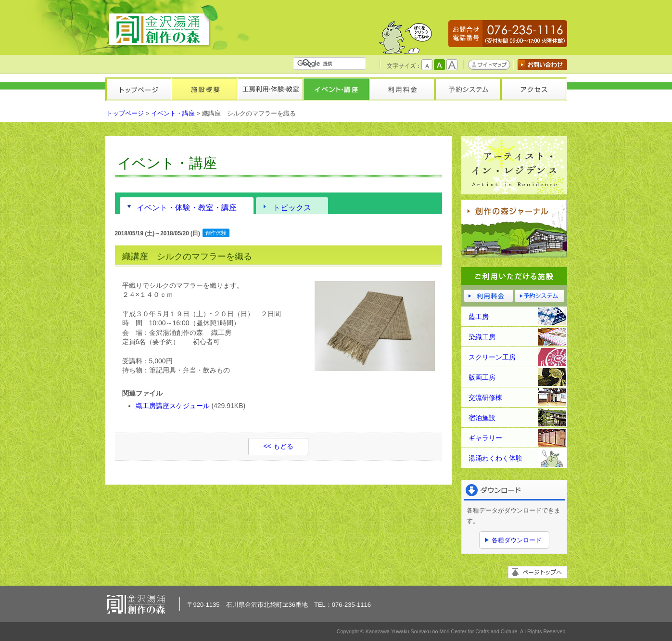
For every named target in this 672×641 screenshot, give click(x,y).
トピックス (292, 207)
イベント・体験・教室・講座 (187, 207)
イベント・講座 (336, 89)
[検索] (331, 64)
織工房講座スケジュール (173, 406)
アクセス (534, 89)
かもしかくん (406, 37)
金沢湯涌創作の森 (163, 26)
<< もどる (278, 446)
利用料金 (402, 89)
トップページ (138, 89)
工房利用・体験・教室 (270, 89)
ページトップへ (538, 572)
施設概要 (204, 89)
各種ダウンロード (517, 540)
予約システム (468, 89)
